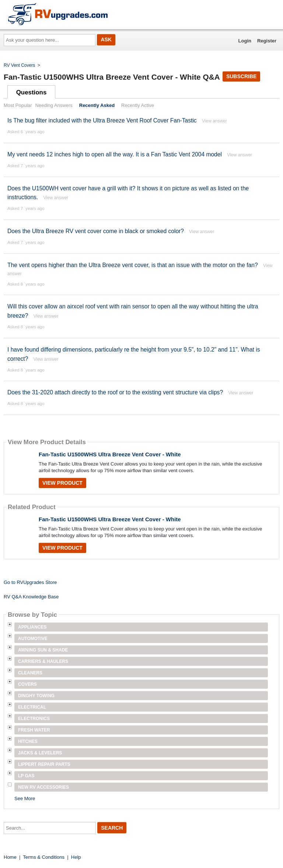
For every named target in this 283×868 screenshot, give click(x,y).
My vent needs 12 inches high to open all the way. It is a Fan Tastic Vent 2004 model (115, 154)
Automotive (33, 639)
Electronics (34, 719)
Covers (27, 684)
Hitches (28, 741)
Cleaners (30, 673)
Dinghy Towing (36, 696)
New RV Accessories (43, 787)
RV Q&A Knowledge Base (31, 597)
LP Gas (26, 776)
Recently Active (138, 105)
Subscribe (241, 76)
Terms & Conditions (44, 857)
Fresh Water (34, 730)
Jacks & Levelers (40, 753)
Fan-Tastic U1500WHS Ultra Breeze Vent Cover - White (110, 454)
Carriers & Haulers (43, 661)
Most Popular (18, 105)
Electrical (32, 707)
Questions (32, 92)
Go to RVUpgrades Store (30, 582)
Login (245, 41)
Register (267, 41)
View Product (62, 483)
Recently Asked (97, 105)
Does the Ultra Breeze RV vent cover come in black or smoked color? (96, 231)
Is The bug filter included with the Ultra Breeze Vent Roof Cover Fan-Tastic (102, 120)
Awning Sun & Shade (43, 650)
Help (76, 857)
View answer (214, 121)
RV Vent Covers (19, 65)
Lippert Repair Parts (44, 764)
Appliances (32, 627)
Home (10, 857)
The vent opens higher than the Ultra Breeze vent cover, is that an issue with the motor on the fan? (133, 265)
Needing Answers (54, 105)
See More (25, 798)
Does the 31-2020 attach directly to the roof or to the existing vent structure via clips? (115, 392)
